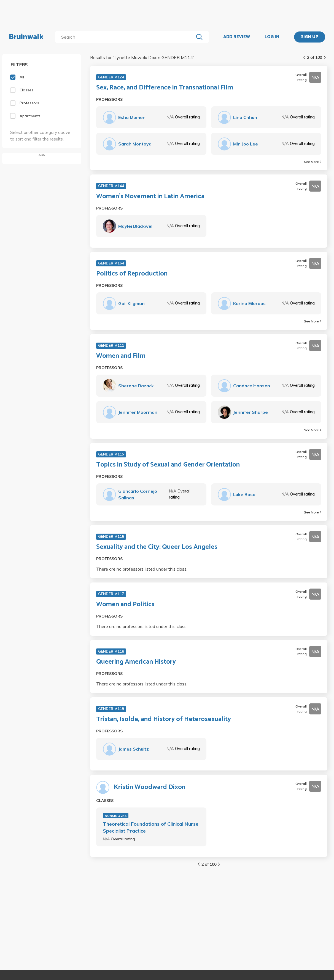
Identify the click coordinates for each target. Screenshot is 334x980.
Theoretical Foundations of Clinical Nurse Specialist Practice (151, 827)
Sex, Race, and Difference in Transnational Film (165, 88)
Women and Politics (125, 605)
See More (313, 162)
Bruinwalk (26, 37)
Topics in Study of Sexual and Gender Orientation (168, 465)
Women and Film (121, 356)
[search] (126, 37)
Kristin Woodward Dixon (150, 787)
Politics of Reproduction (132, 274)
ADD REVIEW (237, 37)
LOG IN (272, 37)
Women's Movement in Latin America (150, 197)
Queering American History (136, 662)
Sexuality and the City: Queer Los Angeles (157, 547)
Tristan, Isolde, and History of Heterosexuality (164, 719)
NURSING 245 (116, 816)
